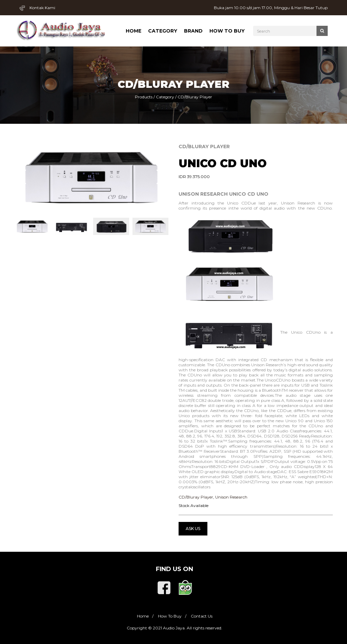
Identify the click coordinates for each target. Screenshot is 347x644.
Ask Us (193, 529)
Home (134, 31)
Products (144, 97)
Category (165, 97)
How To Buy (227, 31)
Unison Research (231, 497)
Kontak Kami (37, 8)
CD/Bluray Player (195, 97)
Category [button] (163, 31)
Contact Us (202, 616)
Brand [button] (193, 31)
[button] (22, 177)
